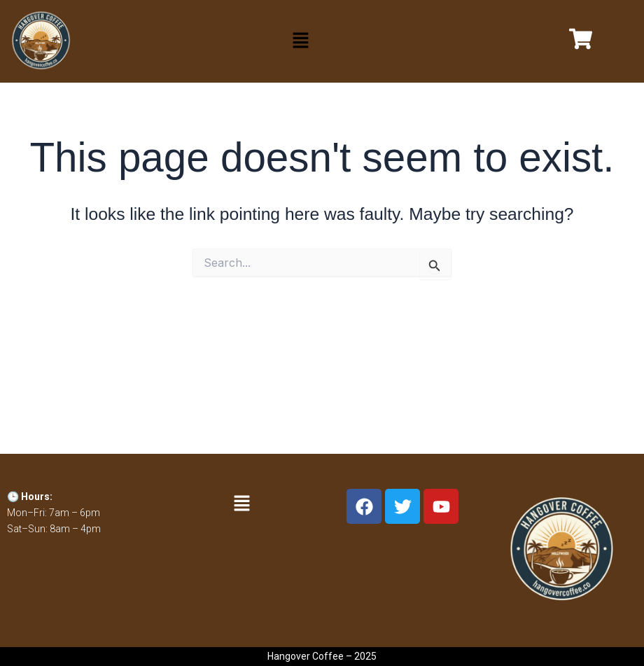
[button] (300, 42)
